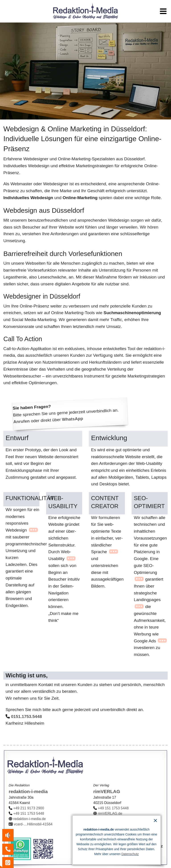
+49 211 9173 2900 (28, 808)
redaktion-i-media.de (29, 819)
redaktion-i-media (28, 791)
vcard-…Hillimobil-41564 (33, 824)
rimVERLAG (107, 791)
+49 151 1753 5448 (28, 813)
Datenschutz (130, 855)
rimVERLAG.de (110, 813)
